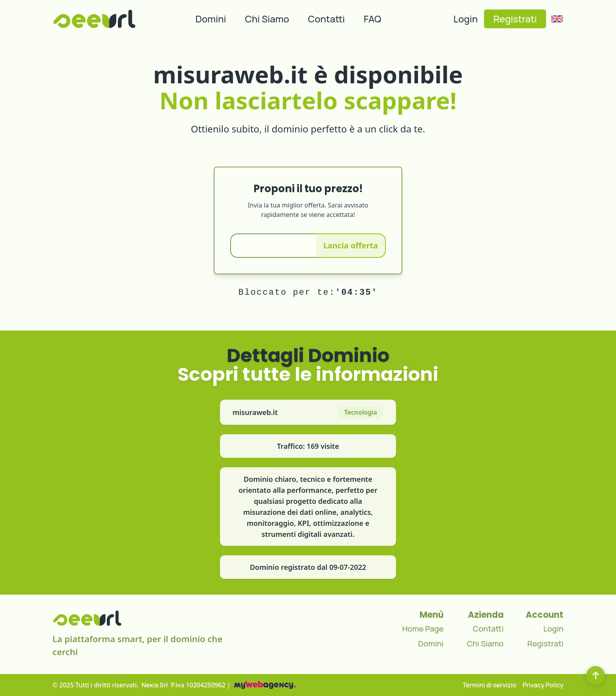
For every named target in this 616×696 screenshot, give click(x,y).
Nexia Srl (155, 685)
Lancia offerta (351, 245)
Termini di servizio (490, 685)
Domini (211, 19)
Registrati (515, 19)
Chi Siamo (267, 19)
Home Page (423, 629)
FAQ (373, 19)
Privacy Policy (543, 685)
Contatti (326, 19)
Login (466, 19)
